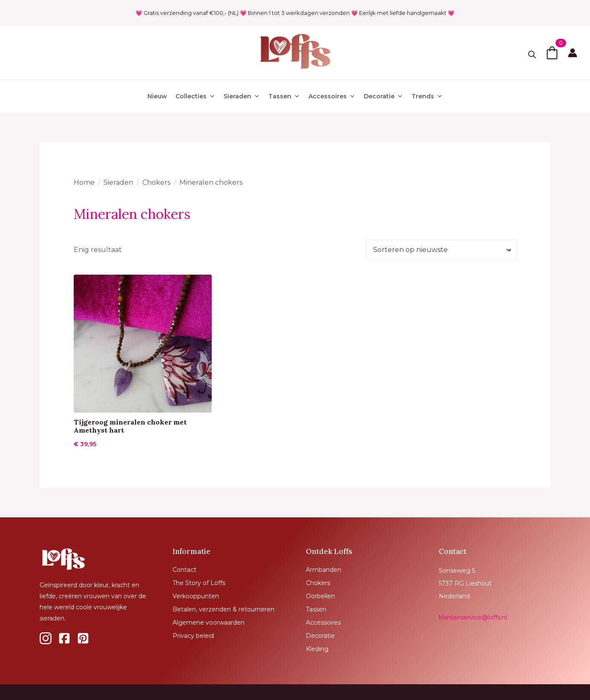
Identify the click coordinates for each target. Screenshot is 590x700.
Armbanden (324, 570)
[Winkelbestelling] (441, 250)
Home (84, 182)
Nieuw (157, 96)
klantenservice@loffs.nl (473, 617)
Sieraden (242, 96)
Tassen (284, 96)
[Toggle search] (532, 55)
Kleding (317, 649)
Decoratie (383, 96)
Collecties (195, 96)
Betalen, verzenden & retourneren (223, 609)
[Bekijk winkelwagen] (552, 53)
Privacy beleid (193, 636)
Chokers (156, 182)
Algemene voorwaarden (209, 623)
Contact (184, 570)
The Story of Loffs (199, 583)
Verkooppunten (196, 596)
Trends (427, 96)
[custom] (46, 638)
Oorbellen (320, 596)
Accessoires (332, 96)
